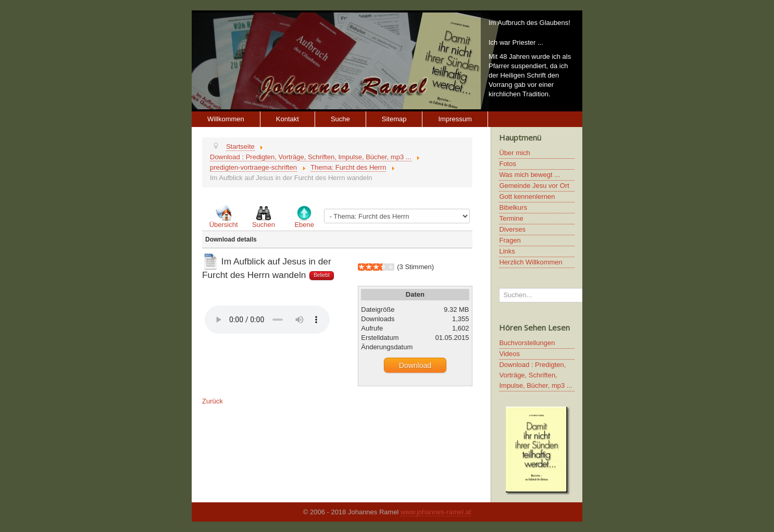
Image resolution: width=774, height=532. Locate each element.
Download (415, 365)
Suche (340, 119)
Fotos (508, 164)
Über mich (514, 153)
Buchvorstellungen (527, 343)
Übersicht (224, 225)
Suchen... (499, 288)
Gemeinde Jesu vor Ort (534, 186)
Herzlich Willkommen (530, 262)
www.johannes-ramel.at (436, 512)
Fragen (510, 240)
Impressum (455, 119)
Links (507, 251)
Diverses (512, 229)
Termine (511, 218)
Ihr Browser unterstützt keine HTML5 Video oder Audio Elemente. (267, 320)
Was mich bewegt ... (529, 175)
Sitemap (394, 119)
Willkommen (226, 119)
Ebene (304, 225)
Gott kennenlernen (527, 197)
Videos (509, 354)
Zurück (213, 401)
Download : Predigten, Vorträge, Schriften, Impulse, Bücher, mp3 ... (535, 375)
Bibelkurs (513, 207)
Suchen (264, 225)
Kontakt (288, 119)
